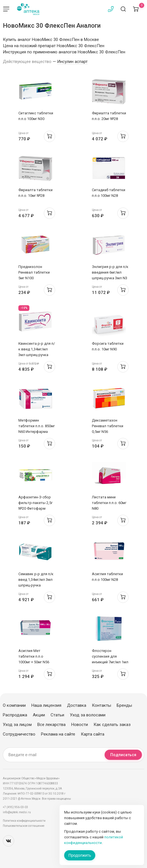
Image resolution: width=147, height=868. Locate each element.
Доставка (77, 705)
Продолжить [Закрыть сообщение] (80, 855)
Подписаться (123, 755)
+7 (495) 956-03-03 (15, 807)
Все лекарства (51, 725)
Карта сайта (93, 734)
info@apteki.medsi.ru (17, 812)
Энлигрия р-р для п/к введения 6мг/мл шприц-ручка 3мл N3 (110, 272)
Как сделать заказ (112, 725)
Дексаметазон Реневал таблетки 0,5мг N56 (108, 426)
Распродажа (15, 715)
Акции (39, 715)
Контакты (101, 705)
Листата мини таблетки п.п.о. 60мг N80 (109, 503)
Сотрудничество (19, 734)
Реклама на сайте (58, 734)
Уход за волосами (88, 715)
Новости (80, 725)
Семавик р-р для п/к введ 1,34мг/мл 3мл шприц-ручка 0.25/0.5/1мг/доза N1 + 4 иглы (36, 585)
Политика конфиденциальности (24, 821)
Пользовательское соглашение (24, 826)
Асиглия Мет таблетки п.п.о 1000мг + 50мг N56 (34, 656)
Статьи (57, 715)
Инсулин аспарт (72, 62)
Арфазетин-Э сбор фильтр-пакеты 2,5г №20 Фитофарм (35, 503)
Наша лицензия (46, 705)
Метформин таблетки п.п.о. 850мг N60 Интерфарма (37, 426)
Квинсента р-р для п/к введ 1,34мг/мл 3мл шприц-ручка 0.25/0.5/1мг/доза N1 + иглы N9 (37, 355)
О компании (14, 705)
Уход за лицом (17, 725)
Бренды (124, 705)
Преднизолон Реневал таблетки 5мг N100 (34, 272)
